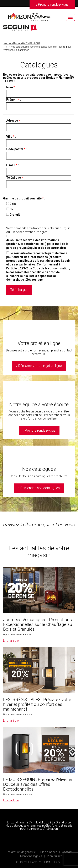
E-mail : (12, 165)
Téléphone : (15, 178)
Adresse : (14, 121)
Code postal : (16, 149)
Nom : (11, 87)
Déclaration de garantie (21, 852)
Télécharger (19, 290)
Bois (13, 204)
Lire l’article (11, 641)
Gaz (12, 209)
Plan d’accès (49, 852)
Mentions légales (31, 856)
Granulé (15, 215)
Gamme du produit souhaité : (24, 198)
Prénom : (14, 100)
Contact (67, 852)
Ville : (11, 137)
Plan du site (54, 856)
